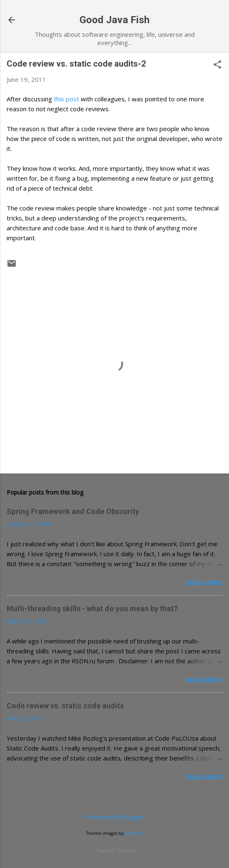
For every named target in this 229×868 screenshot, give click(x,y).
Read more (204, 583)
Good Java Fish (114, 20)
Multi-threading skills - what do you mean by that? (92, 609)
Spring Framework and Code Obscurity (73, 511)
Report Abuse (115, 850)
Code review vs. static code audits (65, 706)
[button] (217, 65)
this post (66, 99)
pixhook (134, 833)
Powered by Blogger (115, 817)
